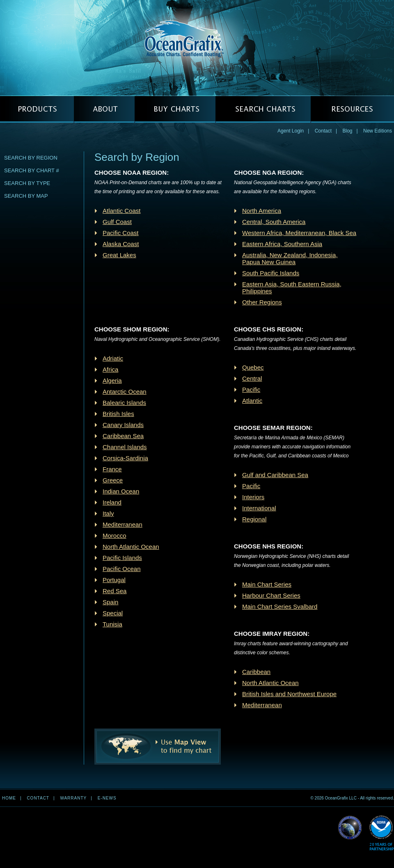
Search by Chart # (32, 170)
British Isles (118, 414)
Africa (110, 369)
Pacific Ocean (122, 569)
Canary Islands (123, 425)
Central (252, 378)
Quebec (253, 367)
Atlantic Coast (122, 211)
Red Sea (115, 591)
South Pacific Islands (271, 273)
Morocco (115, 536)
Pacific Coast (121, 233)
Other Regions (262, 302)
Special (113, 613)
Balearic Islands (124, 403)
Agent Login (291, 131)
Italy (108, 513)
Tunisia (112, 624)
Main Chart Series (267, 584)
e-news (107, 798)
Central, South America (274, 222)
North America (262, 211)
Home (9, 798)
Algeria (112, 380)
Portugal (114, 580)
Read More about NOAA (381, 833)
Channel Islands (125, 447)
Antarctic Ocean (125, 392)
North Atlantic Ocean (131, 547)
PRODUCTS (37, 109)
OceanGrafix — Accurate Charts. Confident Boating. (197, 48)
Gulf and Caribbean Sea (275, 475)
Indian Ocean (121, 491)
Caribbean (256, 672)
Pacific (251, 389)
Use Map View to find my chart (158, 747)
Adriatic (113, 358)
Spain (110, 602)
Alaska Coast (121, 244)
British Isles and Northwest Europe (289, 694)
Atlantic (252, 401)
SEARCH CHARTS (263, 109)
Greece (113, 480)
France (112, 469)
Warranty (73, 798)
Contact (323, 131)
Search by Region (31, 158)
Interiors (253, 497)
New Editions (378, 131)
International (259, 508)
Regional (254, 519)
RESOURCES (352, 109)
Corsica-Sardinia (125, 458)
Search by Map (26, 196)
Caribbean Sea (123, 436)
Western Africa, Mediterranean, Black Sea (299, 233)
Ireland (112, 502)
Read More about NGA (350, 828)
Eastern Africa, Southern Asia (282, 244)
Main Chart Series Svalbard (280, 606)
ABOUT (104, 109)
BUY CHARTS (175, 109)
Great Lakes (119, 255)
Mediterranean (123, 524)
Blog (347, 131)
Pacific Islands (122, 558)
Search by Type (27, 183)
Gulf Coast (117, 222)
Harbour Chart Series (271, 595)
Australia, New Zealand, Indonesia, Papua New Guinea (290, 258)
